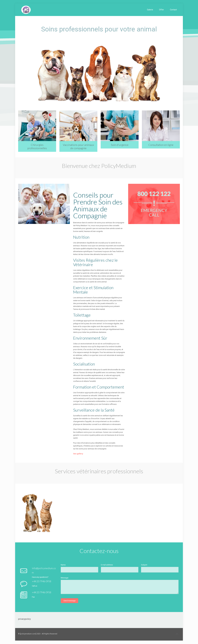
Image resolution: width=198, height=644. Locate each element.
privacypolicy (24, 619)
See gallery (78, 454)
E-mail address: (107, 565)
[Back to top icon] (177, 634)
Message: (65, 578)
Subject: (144, 565)
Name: (63, 565)
